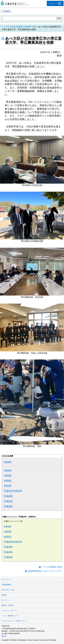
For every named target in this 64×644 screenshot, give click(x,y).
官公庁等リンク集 (8, 590)
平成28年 (8, 506)
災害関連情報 (6, 585)
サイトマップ (6, 580)
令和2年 (8, 486)
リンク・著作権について (10, 616)
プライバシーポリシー (9, 610)
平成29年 (8, 501)
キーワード (5, 600)
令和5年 (8, 470)
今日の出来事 (16, 27)
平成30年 (8, 496)
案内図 (4, 636)
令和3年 (8, 481)
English (7, 11)
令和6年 (8, 462)
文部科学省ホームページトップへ (45, 571)
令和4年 (8, 475)
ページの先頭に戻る (52, 567)
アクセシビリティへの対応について (14, 621)
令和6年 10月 (30, 27)
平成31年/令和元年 (13, 491)
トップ (5, 27)
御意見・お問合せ (8, 605)
